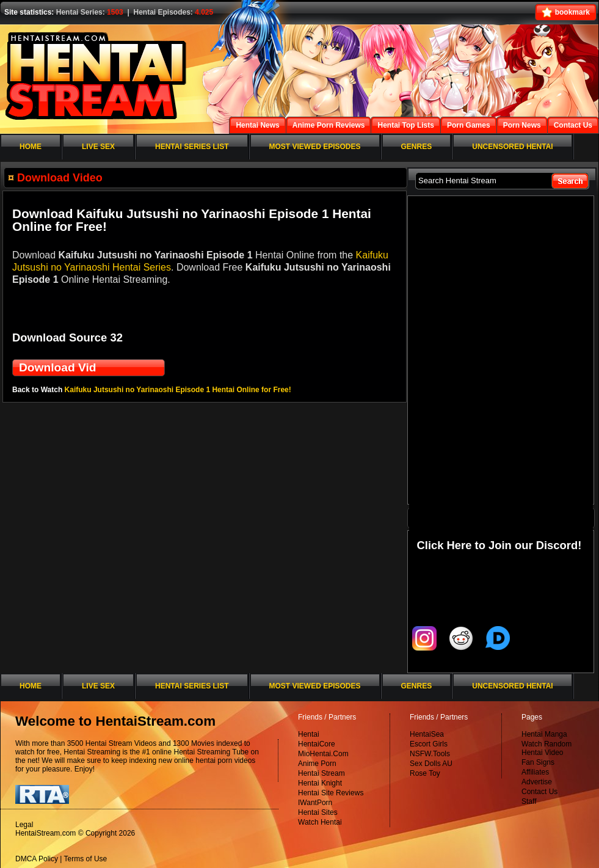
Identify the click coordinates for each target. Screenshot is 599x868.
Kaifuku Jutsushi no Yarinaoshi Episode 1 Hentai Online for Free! (178, 390)
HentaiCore (317, 744)
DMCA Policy (37, 859)
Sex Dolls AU (431, 764)
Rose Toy (425, 773)
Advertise (537, 782)
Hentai (309, 734)
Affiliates (535, 772)
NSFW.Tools (430, 754)
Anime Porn (317, 764)
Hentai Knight (320, 783)
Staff (529, 801)
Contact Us (539, 792)
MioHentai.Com (323, 754)
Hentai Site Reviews (331, 793)
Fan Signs (538, 762)
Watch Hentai (320, 822)
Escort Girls (429, 744)
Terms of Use (86, 859)
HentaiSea (427, 734)
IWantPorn (315, 803)
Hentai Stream (321, 773)
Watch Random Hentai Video (546, 748)
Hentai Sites (318, 812)
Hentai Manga (544, 734)
